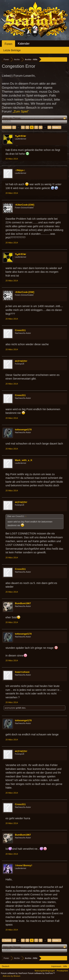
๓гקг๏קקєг (21, 361)
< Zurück (7, 127)
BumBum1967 (23, 603)
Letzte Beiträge (12, 50)
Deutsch (6, 966)
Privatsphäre (62, 971)
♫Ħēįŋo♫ (20, 170)
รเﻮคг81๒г (21, 136)
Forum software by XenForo (14, 973)
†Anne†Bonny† (24, 865)
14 (49, 127)
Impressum (56, 966)
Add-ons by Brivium (11, 976)
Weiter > (57, 127)
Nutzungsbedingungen (45, 971)
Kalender (24, 44)
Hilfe (65, 966)
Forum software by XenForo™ (41, 973)
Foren (8, 44)
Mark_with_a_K (24, 460)
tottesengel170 (23, 430)
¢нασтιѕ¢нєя (22, 672)
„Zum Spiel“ (21, 111)
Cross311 (20, 330)
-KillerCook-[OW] (25, 205)
